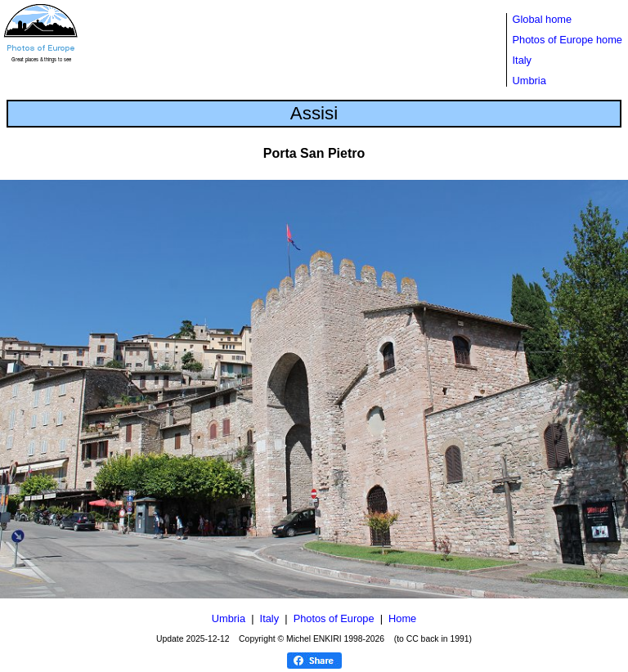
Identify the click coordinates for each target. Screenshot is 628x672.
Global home (543, 19)
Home (402, 618)
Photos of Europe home (567, 40)
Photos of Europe (334, 618)
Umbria (529, 81)
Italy (522, 60)
